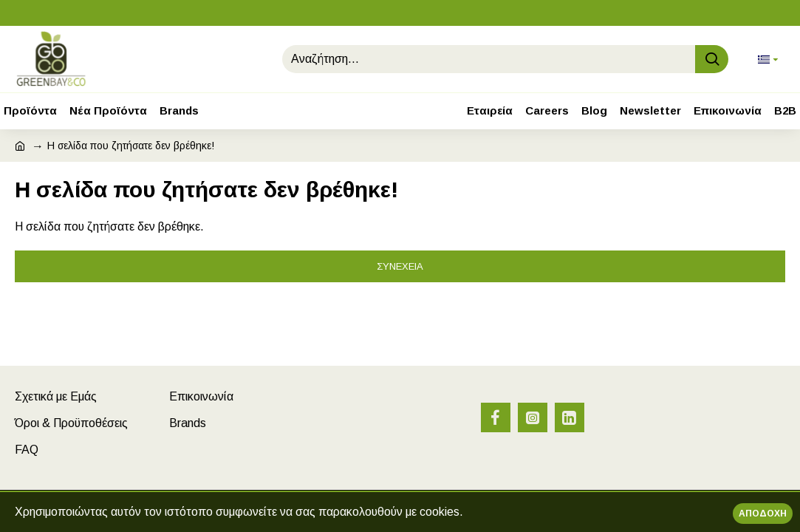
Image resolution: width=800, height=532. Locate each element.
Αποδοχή (763, 514)
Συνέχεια (400, 266)
